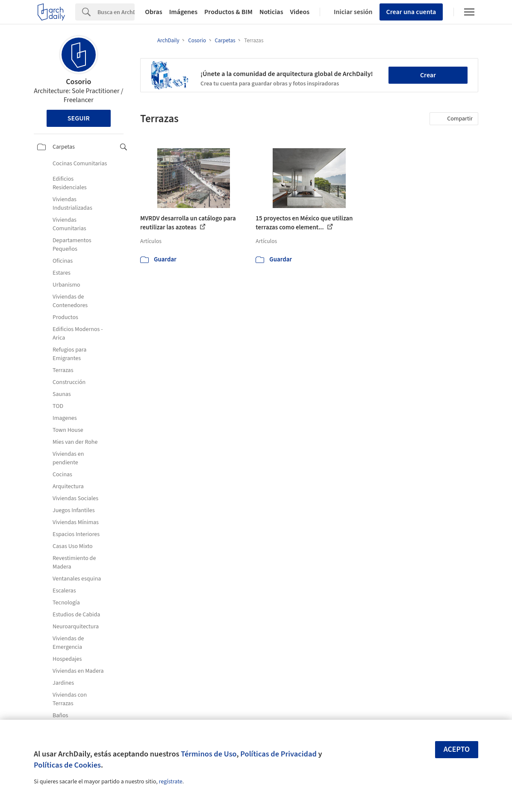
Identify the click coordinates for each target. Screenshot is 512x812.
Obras (154, 12)
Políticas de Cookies (67, 765)
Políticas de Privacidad (278, 754)
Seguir (79, 118)
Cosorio (78, 82)
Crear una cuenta (411, 12)
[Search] (116, 12)
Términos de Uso (209, 754)
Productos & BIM (228, 12)
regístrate (170, 782)
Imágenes (183, 12)
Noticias (271, 12)
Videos (300, 12)
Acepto (457, 749)
